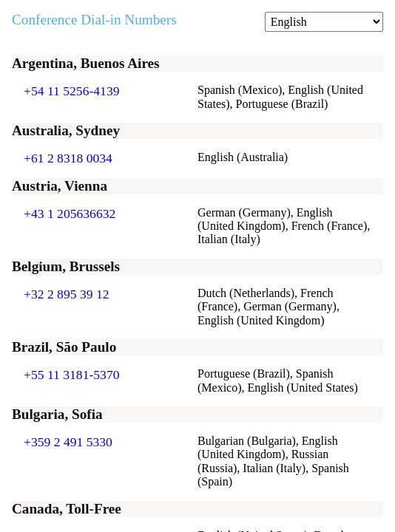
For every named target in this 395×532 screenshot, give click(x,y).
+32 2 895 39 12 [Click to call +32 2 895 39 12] (67, 294)
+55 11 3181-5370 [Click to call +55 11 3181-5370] (72, 375)
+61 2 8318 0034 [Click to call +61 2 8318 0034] (68, 158)
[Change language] (324, 22)
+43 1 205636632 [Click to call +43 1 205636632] (70, 214)
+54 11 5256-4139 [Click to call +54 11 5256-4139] (72, 91)
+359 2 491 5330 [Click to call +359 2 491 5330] (68, 442)
